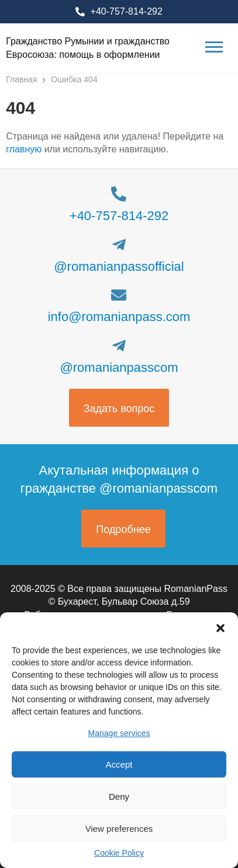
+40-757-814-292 (127, 11)
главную (24, 149)
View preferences (119, 829)
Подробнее (123, 529)
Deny (119, 796)
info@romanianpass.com (119, 317)
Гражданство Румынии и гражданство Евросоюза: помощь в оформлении (88, 48)
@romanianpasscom (119, 367)
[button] (220, 627)
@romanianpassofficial (119, 266)
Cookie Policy (119, 853)
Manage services (119, 733)
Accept (119, 764)
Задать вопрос (119, 409)
